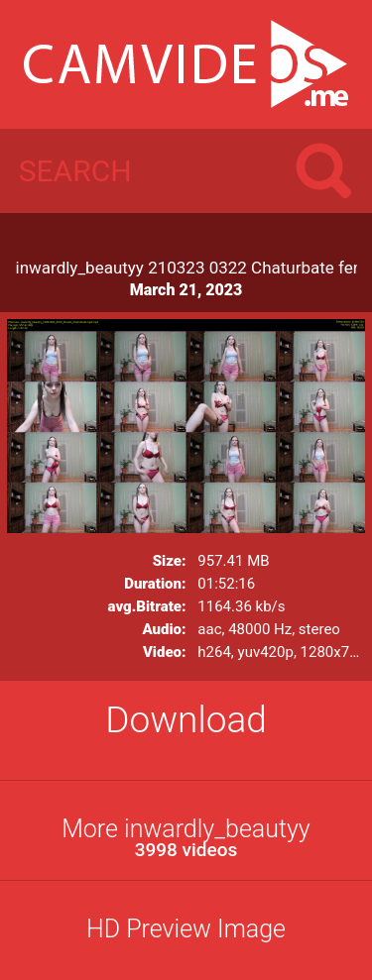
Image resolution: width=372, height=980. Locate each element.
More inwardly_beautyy (186, 838)
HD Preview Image (186, 929)
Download (186, 720)
